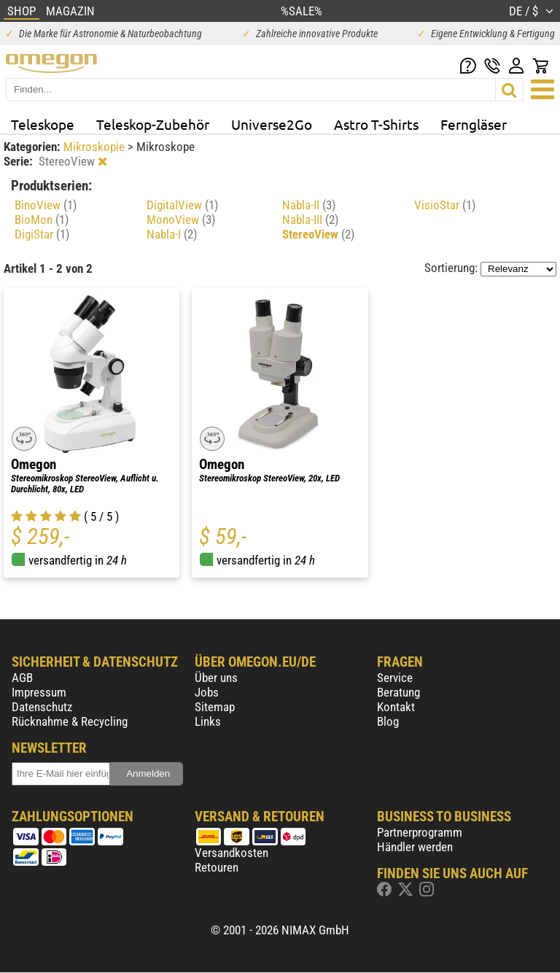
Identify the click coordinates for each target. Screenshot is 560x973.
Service (395, 678)
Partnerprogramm (420, 832)
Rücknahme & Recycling (70, 721)
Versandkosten (232, 853)
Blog (388, 721)
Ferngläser (474, 124)
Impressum (39, 692)
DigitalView (182, 205)
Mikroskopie (96, 147)
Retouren (217, 867)
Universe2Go (272, 124)
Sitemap (215, 707)
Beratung (398, 692)
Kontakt (396, 707)
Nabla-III (310, 220)
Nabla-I (172, 234)
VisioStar (445, 205)
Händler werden (415, 847)
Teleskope (43, 124)
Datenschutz (42, 707)
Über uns (216, 678)
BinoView (46, 205)
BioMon (42, 220)
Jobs (207, 692)
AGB (22, 678)
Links (208, 721)
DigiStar (42, 234)
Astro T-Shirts (376, 124)
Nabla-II (309, 205)
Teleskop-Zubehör (153, 124)
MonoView (181, 220)
